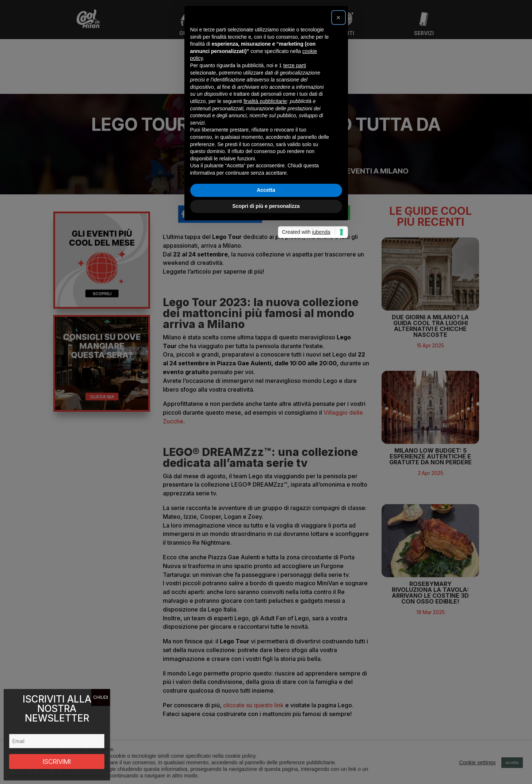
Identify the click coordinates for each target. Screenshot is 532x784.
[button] (338, 297)
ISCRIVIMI (57, 762)
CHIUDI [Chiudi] (101, 697)
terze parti (295, 345)
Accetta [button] (266, 469)
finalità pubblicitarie (265, 380)
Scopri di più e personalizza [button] (266, 485)
